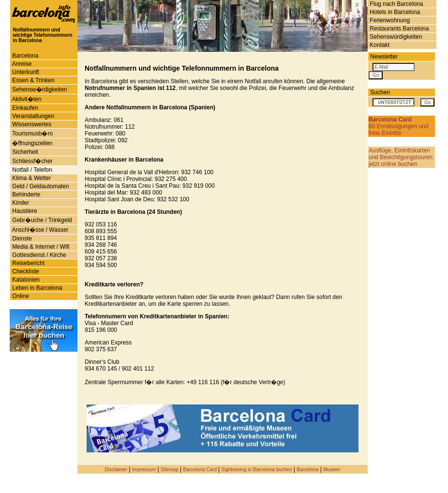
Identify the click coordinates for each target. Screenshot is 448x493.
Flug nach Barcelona (396, 4)
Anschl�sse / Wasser (40, 230)
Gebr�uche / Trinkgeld (41, 220)
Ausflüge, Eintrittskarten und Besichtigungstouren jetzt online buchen (401, 157)
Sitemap (170, 470)
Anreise (21, 64)
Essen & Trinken (33, 80)
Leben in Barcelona (37, 288)
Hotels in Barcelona (394, 12)
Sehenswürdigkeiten (395, 37)
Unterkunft (25, 72)
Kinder (20, 203)
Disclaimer (116, 470)
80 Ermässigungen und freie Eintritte (398, 126)
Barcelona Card (201, 470)
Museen (332, 470)
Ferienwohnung (389, 20)
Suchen (380, 92)
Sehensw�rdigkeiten (39, 90)
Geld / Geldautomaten (40, 186)
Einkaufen (24, 108)
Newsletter (384, 57)
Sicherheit (24, 152)
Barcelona (24, 56)
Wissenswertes (31, 124)
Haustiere (24, 211)
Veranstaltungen (32, 116)
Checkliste (25, 271)
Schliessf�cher (32, 161)
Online (20, 296)
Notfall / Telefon (31, 170)
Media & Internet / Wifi (40, 247)
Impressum (144, 470)
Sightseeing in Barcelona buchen (256, 470)
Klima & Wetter (31, 178)
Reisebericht (28, 263)
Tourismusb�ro (32, 134)
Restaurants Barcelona (398, 29)
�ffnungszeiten (32, 143)
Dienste (21, 239)
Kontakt (379, 45)
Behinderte (25, 194)
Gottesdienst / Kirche (38, 255)
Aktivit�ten (26, 99)
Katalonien (25, 280)
